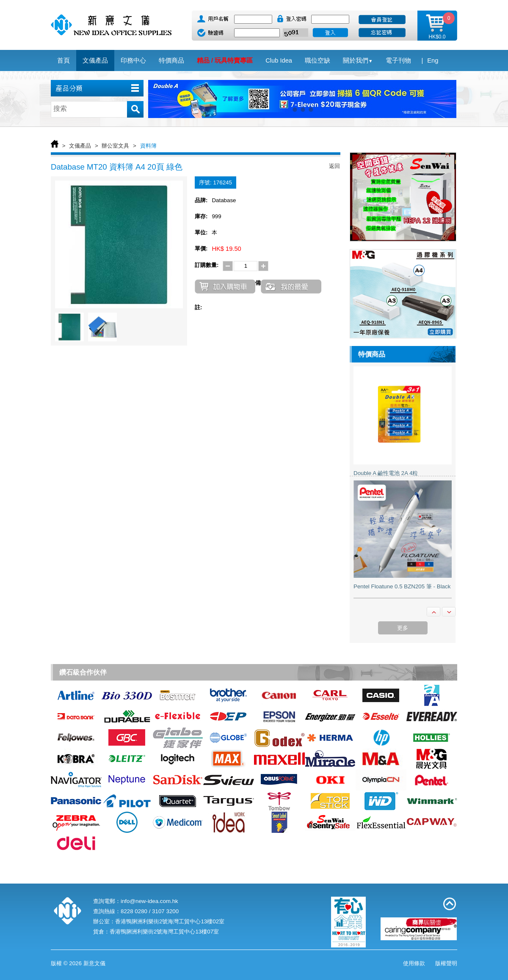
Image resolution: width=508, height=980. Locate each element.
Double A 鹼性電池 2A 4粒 (386, 473)
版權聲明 (446, 963)
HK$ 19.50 (226, 249)
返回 (334, 166)
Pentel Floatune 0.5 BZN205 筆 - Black (402, 586)
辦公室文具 (115, 146)
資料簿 (148, 146)
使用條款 (414, 963)
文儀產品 (80, 146)
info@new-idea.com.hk (149, 901)
